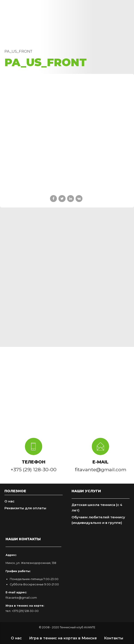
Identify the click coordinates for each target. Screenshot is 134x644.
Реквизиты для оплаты (25, 508)
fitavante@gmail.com (21, 598)
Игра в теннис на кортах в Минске (63, 638)
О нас (9, 501)
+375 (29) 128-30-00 (25, 611)
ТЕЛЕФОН (34, 462)
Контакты (114, 638)
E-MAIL (100, 462)
